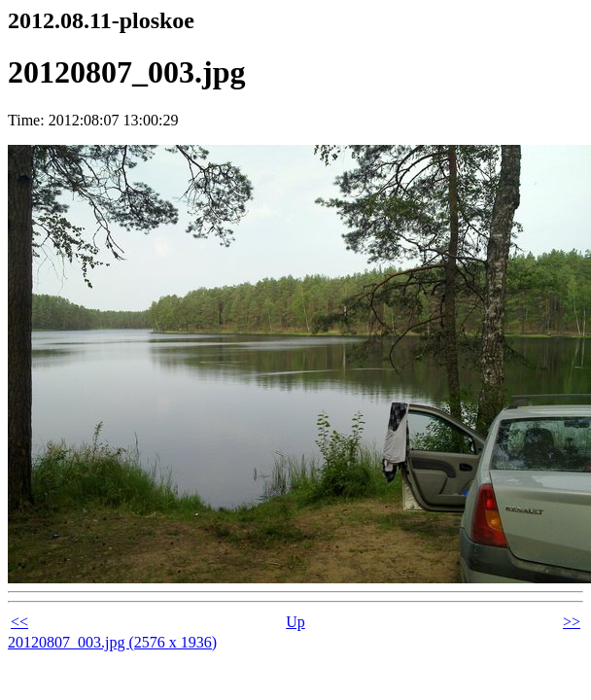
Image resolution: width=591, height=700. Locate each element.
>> (572, 622)
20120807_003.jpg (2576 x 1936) (112, 642)
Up (295, 622)
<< (19, 622)
